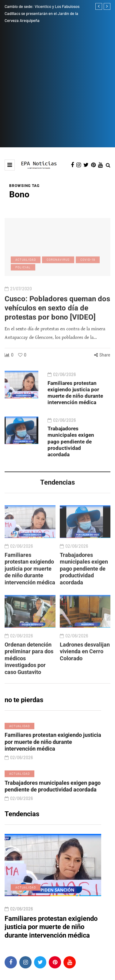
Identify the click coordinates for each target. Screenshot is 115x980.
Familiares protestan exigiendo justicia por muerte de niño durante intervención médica (75, 419)
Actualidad (19, 752)
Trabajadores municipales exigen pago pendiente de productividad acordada (71, 468)
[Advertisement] (57, 87)
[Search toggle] (108, 165)
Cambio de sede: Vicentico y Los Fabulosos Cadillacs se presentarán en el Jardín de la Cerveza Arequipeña (42, 13)
